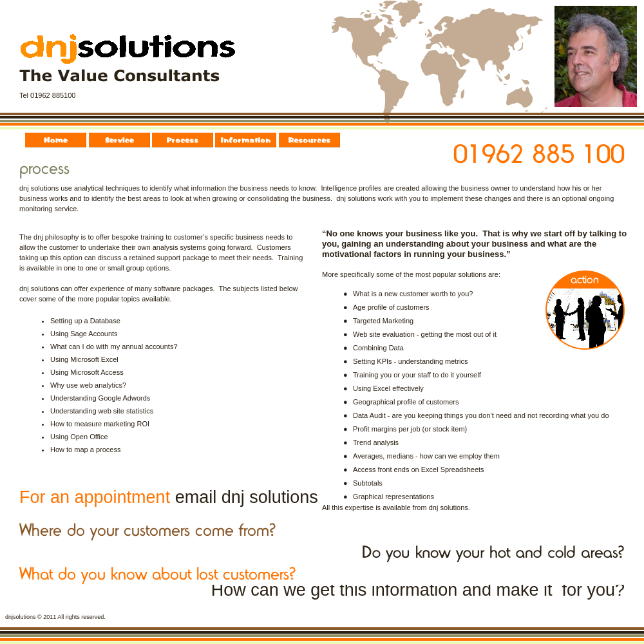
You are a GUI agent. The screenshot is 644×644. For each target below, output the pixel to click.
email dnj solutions (247, 497)
